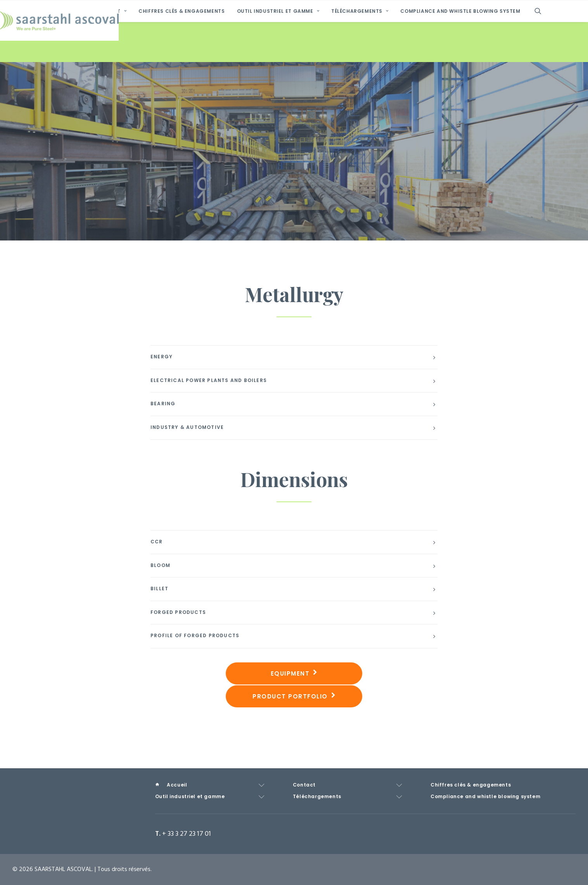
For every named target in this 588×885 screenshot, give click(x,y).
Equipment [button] (294, 673)
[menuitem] (63, 52)
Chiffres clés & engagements (182, 52)
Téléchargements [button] (360, 52)
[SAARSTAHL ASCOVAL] (294, 21)
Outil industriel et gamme (278, 52)
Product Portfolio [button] (294, 696)
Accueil (68, 51)
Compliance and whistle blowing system (460, 52)
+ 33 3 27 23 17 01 (187, 834)
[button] (541, 52)
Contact (111, 52)
